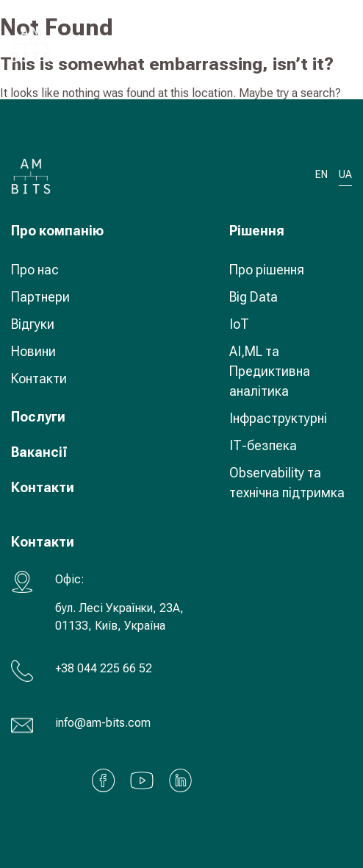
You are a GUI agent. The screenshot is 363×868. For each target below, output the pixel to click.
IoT (239, 324)
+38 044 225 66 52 (104, 668)
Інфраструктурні (278, 418)
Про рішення (267, 270)
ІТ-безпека (263, 445)
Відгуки (33, 324)
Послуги (38, 417)
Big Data (254, 297)
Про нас (35, 270)
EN (321, 175)
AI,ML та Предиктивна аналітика (270, 371)
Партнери (40, 297)
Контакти (39, 378)
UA (298, 44)
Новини (33, 351)
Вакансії (39, 452)
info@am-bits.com (103, 723)
